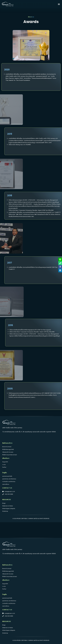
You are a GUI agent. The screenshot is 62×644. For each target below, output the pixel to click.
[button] (59, 4)
